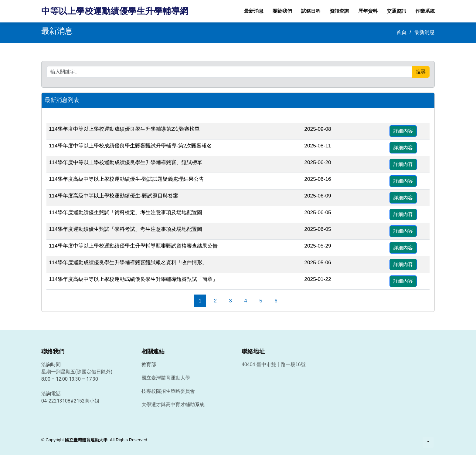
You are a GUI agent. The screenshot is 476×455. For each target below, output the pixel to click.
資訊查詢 (339, 11)
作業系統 (425, 11)
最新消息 (254, 11)
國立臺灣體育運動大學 (166, 378)
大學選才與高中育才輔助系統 (173, 405)
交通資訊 (396, 11)
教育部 (149, 365)
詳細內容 (403, 131)
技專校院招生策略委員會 (168, 391)
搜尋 (421, 72)
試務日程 (311, 11)
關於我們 (282, 11)
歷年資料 (368, 11)
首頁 (401, 32)
